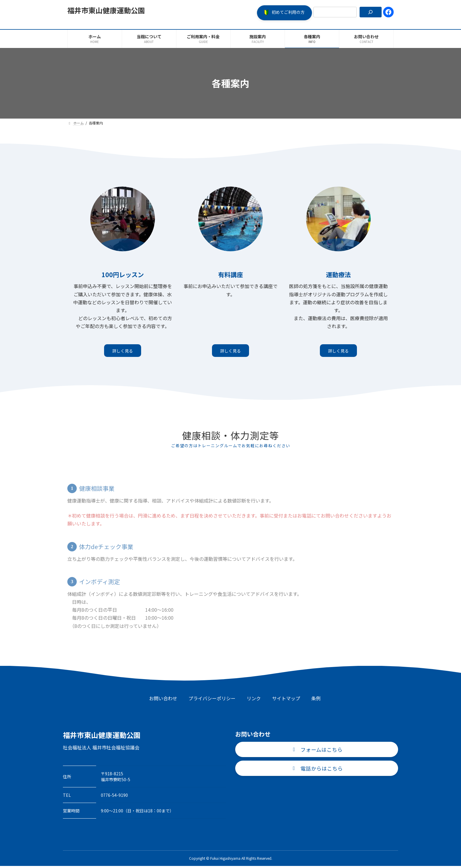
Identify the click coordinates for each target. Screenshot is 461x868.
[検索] (371, 12)
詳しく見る (123, 352)
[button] (284, 13)
